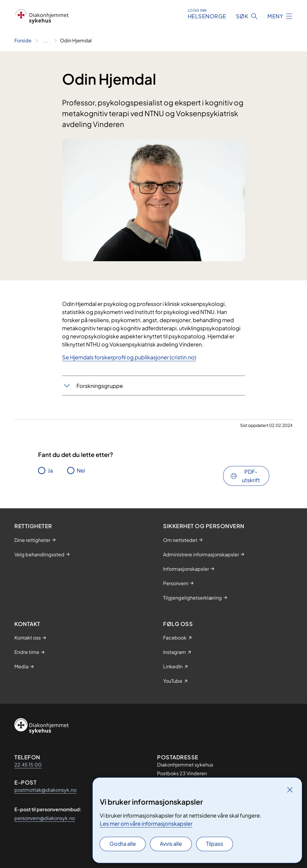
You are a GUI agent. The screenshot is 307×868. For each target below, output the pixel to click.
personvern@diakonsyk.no (45, 818)
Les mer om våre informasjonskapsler (146, 823)
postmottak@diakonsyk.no (45, 790)
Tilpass (215, 844)
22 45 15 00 (28, 765)
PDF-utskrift (251, 476)
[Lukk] (290, 790)
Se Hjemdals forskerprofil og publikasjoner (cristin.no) (129, 357)
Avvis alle (171, 844)
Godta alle (123, 844)
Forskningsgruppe (100, 386)
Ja (50, 470)
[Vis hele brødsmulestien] (46, 41)
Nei (81, 470)
